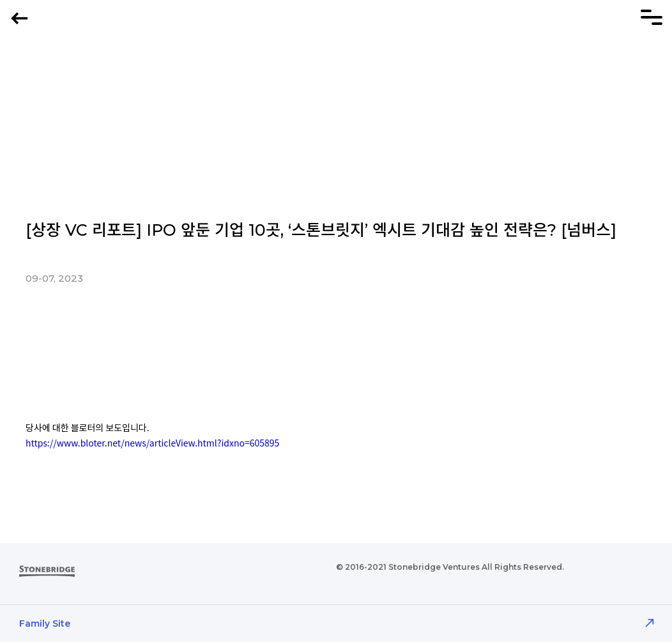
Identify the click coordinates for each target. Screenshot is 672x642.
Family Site (45, 623)
